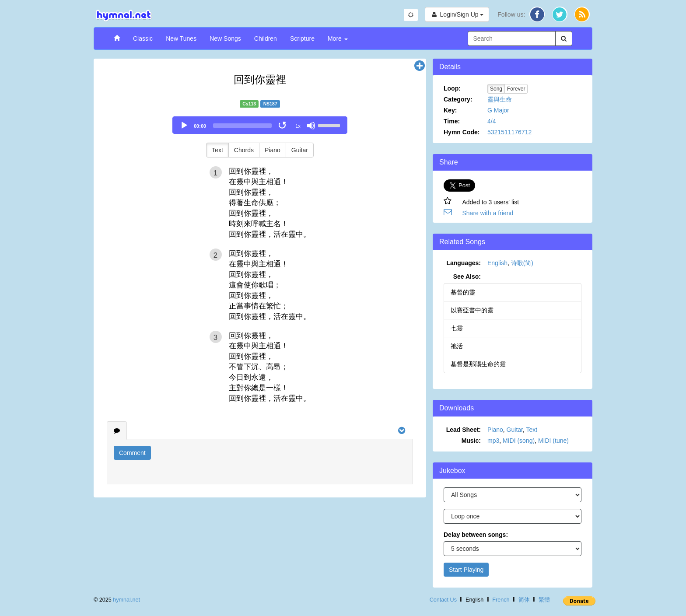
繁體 (544, 600)
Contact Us (443, 600)
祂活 (457, 346)
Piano (273, 150)
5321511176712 (509, 132)
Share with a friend (488, 213)
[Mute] (311, 126)
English (497, 263)
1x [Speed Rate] (298, 126)
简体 (524, 600)
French (501, 600)
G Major (498, 110)
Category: (458, 99)
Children (266, 38)
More (338, 38)
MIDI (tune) (553, 441)
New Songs (225, 38)
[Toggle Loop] (283, 126)
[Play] (184, 126)
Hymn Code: (462, 132)
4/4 (492, 121)
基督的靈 (463, 292)
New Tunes (181, 38)
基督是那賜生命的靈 (478, 364)
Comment (132, 453)
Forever (516, 89)
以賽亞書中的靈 (472, 310)
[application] (260, 125)
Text (217, 150)
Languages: (464, 263)
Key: (450, 110)
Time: (452, 121)
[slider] (242, 126)
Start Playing (466, 570)
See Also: (467, 276)
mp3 (493, 441)
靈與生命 (500, 99)
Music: (471, 441)
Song (496, 89)
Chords (244, 150)
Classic (143, 38)
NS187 (270, 104)
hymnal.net (126, 600)
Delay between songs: (476, 535)
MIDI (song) (519, 441)
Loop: (452, 88)
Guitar (300, 150)
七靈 (457, 328)
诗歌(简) (522, 263)
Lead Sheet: (464, 430)
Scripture (302, 38)
